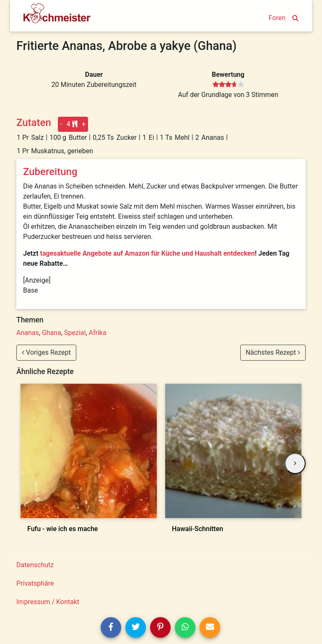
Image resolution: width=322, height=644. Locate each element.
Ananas (28, 333)
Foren (277, 18)
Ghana (52, 333)
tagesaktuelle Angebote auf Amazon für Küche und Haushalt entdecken (148, 253)
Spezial (75, 333)
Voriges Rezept (46, 352)
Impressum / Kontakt (48, 602)
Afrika (98, 333)
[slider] (228, 85)
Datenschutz (35, 565)
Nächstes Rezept (273, 352)
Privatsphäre (35, 583)
